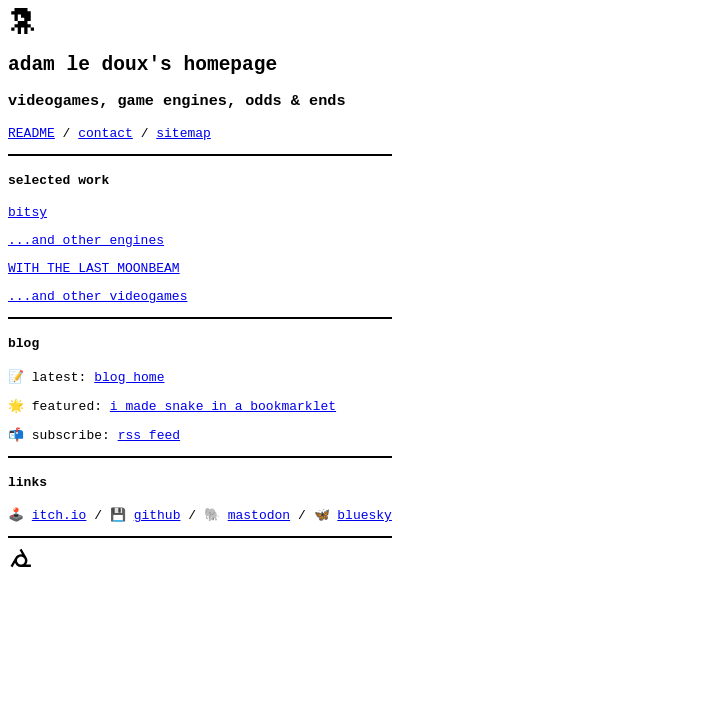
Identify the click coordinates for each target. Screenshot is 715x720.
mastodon (259, 553)
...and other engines (86, 258)
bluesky (364, 553)
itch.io (59, 553)
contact (105, 142)
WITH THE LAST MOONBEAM (94, 289)
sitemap (183, 142)
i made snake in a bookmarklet (223, 437)
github (157, 553)
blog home (129, 406)
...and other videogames (97, 320)
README (31, 142)
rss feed (149, 468)
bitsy (27, 227)
